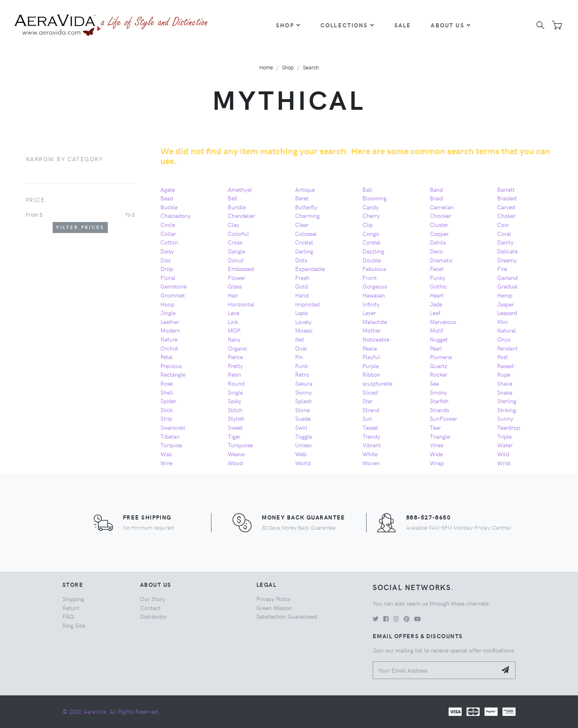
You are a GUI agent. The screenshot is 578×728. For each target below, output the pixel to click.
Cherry (371, 215)
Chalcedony (176, 215)
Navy (234, 339)
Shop (288, 25)
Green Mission (274, 608)
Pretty (235, 366)
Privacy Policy (273, 599)
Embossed (241, 269)
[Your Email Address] (435, 670)
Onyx (504, 339)
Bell (233, 198)
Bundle (237, 207)
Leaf (435, 313)
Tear (435, 427)
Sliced (370, 392)
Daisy (167, 251)
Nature (169, 339)
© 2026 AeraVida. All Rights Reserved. (111, 711)
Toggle (303, 436)
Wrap (437, 463)
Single (235, 392)
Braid (436, 198)
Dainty (505, 242)
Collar (168, 233)
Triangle (440, 436)
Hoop (167, 304)
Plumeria (441, 357)
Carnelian (442, 207)
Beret (302, 198)
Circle (168, 224)
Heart (437, 295)
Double (372, 260)
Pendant (507, 348)
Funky (438, 277)
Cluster (439, 224)
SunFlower (444, 418)
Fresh (302, 277)
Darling (304, 251)
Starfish (439, 401)
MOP (234, 330)
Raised (505, 366)
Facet (437, 269)
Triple (504, 436)
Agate (168, 189)
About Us (451, 25)
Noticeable (376, 339)
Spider (168, 401)
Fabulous (374, 269)
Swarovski (173, 427)
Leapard (507, 313)
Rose (167, 383)
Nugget (439, 339)
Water (505, 445)
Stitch (235, 410)
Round (236, 383)
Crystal (304, 242)
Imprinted (307, 304)
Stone (302, 410)
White (370, 454)
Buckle (169, 207)
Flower (237, 277)
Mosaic (304, 330)
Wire (166, 463)
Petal (167, 357)
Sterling (507, 401)
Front (370, 277)
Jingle (168, 313)
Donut (236, 260)
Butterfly (306, 207)
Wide (436, 454)
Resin (235, 374)
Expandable (310, 269)
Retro (302, 374)
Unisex (303, 445)
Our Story (152, 599)
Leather (170, 322)
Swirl (301, 427)
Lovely (303, 322)
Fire (502, 269)
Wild (503, 454)
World (303, 463)
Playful (371, 357)
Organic (238, 348)
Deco (436, 251)
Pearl (436, 348)
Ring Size (74, 625)
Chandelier (241, 215)
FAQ (68, 616)
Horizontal (241, 304)
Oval (301, 348)
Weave (236, 454)
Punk (301, 366)
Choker (506, 215)
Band (436, 189)
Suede (303, 418)
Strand (371, 410)
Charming (307, 215)
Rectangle (173, 374)
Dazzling (373, 251)
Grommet (173, 295)
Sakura (304, 383)
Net (300, 339)
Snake (505, 392)
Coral (504, 233)
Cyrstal (371, 242)
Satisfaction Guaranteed (287, 616)
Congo (371, 233)
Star (368, 401)
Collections (348, 25)
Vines (437, 445)
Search (311, 67)
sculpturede (377, 383)
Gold (301, 286)
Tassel (370, 427)
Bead (167, 198)
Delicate (507, 251)
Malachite (375, 322)
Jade (436, 304)
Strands (439, 410)
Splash (303, 401)
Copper (439, 233)
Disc (166, 260)
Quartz (439, 366)
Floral (168, 277)
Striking (507, 410)
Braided (507, 198)
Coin (503, 224)
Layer (369, 313)
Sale (403, 25)
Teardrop (509, 427)
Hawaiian (374, 295)
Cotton (169, 242)
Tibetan (170, 436)
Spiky (235, 401)
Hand (302, 295)
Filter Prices (80, 227)
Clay (233, 224)
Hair (233, 295)
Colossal (306, 233)
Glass (235, 286)
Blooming (375, 198)
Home (266, 67)
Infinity (371, 304)
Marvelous (443, 322)
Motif (437, 330)
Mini (502, 322)
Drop (167, 269)
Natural (507, 330)
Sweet (235, 427)
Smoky (438, 392)
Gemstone (173, 286)
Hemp (505, 295)
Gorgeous (375, 286)
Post (502, 357)
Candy (371, 207)
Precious (171, 366)
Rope (504, 374)
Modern (170, 330)
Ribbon (371, 374)
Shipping (73, 599)
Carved (506, 207)
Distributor (153, 616)
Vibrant (372, 445)
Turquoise (240, 445)
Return (71, 608)
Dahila (438, 242)
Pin (299, 357)
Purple (371, 366)
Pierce (235, 357)
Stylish (236, 418)
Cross (235, 242)
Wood (235, 463)
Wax (166, 454)
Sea (434, 383)
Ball (367, 189)
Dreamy (507, 260)
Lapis (301, 313)
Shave (505, 383)
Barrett (506, 189)
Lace (233, 313)
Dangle (237, 251)
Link (233, 322)
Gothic (438, 286)
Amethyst (240, 189)
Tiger (234, 436)
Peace (370, 348)
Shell (167, 392)
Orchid (169, 348)
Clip (368, 224)
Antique (305, 189)
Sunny (505, 418)
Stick (167, 410)
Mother (372, 330)
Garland (507, 277)
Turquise (171, 445)
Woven (371, 463)
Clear (302, 224)
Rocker (439, 374)
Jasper (506, 304)
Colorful (238, 233)
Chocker (440, 215)
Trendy (371, 436)
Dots (301, 260)
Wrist (504, 463)
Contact (150, 608)
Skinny (303, 392)
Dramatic (441, 260)
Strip (166, 418)
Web (301, 454)
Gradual (507, 286)
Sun (367, 418)
